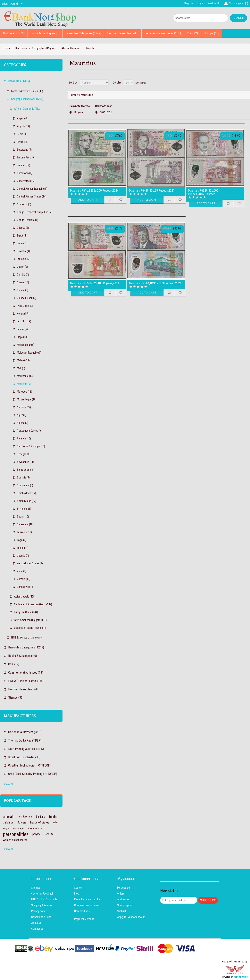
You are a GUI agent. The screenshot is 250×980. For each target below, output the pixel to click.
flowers (22, 823)
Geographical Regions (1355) (27, 99)
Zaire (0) (22, 571)
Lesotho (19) (24, 321)
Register (189, 3)
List (247, 83)
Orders (121, 894)
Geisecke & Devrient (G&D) (25, 732)
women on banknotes (15, 840)
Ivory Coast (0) (25, 306)
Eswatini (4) (23, 251)
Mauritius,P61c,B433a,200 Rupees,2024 (94, 191)
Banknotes (21, 48)
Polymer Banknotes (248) (123, 33)
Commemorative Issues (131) (163, 33)
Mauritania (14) (25, 376)
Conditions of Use (41, 917)
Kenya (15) (23, 314)
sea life (49, 834)
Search (78, 888)
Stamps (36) (212, 33)
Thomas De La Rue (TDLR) (25, 740)
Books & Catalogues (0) (45, 33)
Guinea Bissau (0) (27, 298)
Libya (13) (22, 337)
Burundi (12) (24, 165)
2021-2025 (106, 112)
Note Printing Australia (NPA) (26, 749)
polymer (37, 834)
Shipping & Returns (42, 905)
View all (9, 784)
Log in (201, 3)
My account (124, 888)
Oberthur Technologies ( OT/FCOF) (29, 765)
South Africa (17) (26, 493)
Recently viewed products (88, 899)
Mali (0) (21, 368)
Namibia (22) (24, 407)
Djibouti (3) (23, 228)
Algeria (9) (23, 118)
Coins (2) (192, 33)
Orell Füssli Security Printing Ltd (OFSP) (33, 774)
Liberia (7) (22, 329)
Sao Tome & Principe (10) (31, 446)
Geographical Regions (44, 48)
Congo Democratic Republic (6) (34, 212)
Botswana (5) (24, 150)
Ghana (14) (23, 282)
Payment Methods (84, 919)
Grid (240, 83)
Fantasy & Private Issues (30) (27, 91)
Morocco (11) (25, 392)
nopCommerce (241, 977)
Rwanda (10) (24, 438)
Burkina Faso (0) (26, 157)
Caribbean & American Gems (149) (33, 604)
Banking (41, 817)
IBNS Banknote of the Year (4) (27, 638)
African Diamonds (71, 48)
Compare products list (87, 905)
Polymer (79, 112)
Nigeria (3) (23, 423)
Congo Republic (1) (28, 220)
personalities (16, 834)
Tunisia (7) (23, 548)
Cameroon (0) (25, 173)
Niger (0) (22, 415)
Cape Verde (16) (26, 181)
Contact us (37, 929)
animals (9, 817)
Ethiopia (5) (23, 259)
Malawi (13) (23, 360)
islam (56, 822)
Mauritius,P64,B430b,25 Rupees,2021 (152, 191)
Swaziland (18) (25, 524)
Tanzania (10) (24, 532)
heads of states (40, 823)
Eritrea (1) (22, 243)
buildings (8, 823)
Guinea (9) (23, 290)
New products (82, 911)
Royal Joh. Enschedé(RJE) (24, 757)
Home (7, 48)
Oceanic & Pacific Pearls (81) (30, 628)
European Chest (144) (26, 612)
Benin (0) (22, 134)
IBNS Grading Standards (44, 899)
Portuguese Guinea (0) (29, 431)
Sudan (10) (23, 517)
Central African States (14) (32, 197)
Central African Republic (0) (32, 189)
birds (53, 817)
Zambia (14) (24, 579)
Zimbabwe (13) (25, 587)
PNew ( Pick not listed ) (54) (26, 681)
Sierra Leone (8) (26, 470)
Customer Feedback (42, 894)
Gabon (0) (22, 267)
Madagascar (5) (26, 345)
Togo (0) (22, 540)
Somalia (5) (23, 478)
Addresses (123, 899)
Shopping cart (125, 905)
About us (36, 923)
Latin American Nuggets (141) (30, 620)
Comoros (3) (24, 204)
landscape (18, 828)
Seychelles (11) (25, 462)
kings (6, 828)
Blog (77, 894)
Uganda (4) (23, 556)
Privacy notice (39, 911)
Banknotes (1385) (14, 33)
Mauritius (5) (24, 384)
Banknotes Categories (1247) (83, 33)
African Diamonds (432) (27, 109)
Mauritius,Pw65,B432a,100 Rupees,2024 (95, 283)
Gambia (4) (23, 275)
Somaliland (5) (25, 485)
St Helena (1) (24, 509)
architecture (25, 817)
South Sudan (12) (27, 501)
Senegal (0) (23, 454)
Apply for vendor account (131, 917)
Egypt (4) (22, 236)
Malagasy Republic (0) (29, 353)
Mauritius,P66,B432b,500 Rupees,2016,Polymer (203, 192)
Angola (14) (23, 126)
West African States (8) (30, 563)
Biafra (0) (22, 142)
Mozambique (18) (27, 399)
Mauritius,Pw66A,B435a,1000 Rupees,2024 (155, 283)
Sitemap (36, 888)
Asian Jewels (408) (25, 597)
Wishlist (122, 911)
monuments (35, 828)
